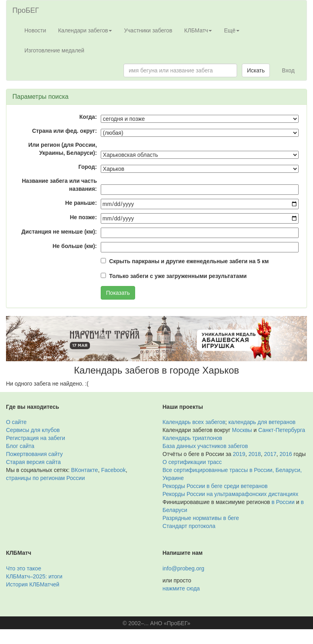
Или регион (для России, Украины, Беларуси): (63, 149)
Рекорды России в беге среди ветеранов (215, 486)
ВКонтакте (85, 470)
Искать (256, 70)
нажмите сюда (181, 588)
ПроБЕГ (26, 10)
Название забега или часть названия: (60, 185)
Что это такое (24, 568)
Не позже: (84, 217)
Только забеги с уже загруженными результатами (178, 276)
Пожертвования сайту (34, 454)
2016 (286, 454)
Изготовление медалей (54, 50)
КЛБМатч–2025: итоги (34, 576)
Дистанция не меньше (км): (59, 232)
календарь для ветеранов (262, 422)
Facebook (113, 470)
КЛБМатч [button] (198, 30)
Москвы (242, 430)
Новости (35, 30)
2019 (239, 454)
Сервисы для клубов (33, 430)
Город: (88, 167)
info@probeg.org (184, 568)
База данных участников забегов (205, 446)
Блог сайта (20, 446)
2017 (270, 454)
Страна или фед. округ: (64, 131)
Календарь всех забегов (194, 422)
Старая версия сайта (33, 462)
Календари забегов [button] (85, 30)
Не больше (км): (75, 246)
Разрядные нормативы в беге (201, 518)
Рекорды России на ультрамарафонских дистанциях (231, 494)
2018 (254, 454)
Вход (288, 70)
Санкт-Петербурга (282, 430)
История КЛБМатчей (33, 584)
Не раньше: (81, 203)
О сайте (16, 422)
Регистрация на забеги (36, 438)
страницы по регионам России (45, 478)
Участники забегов (148, 30)
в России (283, 502)
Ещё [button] (232, 30)
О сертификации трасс (192, 462)
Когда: (88, 117)
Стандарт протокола (189, 526)
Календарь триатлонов (192, 438)
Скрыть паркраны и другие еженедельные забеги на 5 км (189, 261)
